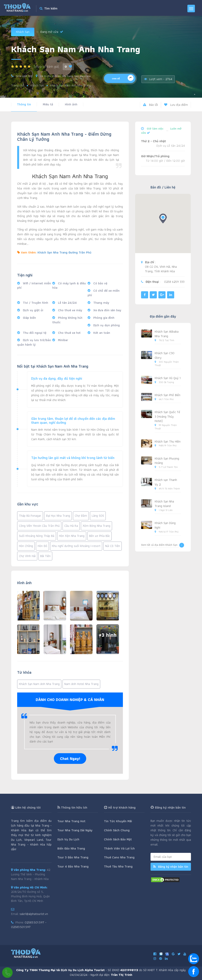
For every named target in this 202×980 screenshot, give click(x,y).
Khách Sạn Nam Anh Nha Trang (39, 684)
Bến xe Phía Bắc (100, 536)
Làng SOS (98, 516)
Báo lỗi (150, 105)
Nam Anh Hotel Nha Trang (81, 684)
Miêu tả (48, 104)
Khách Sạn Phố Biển (167, 395)
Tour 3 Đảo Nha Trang (73, 857)
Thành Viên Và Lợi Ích (119, 848)
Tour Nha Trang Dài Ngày (75, 830)
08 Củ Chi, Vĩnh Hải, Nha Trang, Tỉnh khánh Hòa (65, 76)
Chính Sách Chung (117, 830)
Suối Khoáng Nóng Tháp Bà (37, 536)
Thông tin (24, 104)
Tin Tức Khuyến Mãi (118, 821)
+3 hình (108, 635)
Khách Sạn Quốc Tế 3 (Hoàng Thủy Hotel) (167, 417)
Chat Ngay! (70, 759)
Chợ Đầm (81, 516)
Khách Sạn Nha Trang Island (164, 504)
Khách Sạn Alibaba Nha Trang (167, 334)
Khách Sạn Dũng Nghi (165, 525)
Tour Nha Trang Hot (71, 821)
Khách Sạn (23, 32)
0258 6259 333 (24, 76)
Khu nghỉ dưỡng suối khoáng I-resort (76, 546)
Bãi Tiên (45, 556)
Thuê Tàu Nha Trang (118, 866)
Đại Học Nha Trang (58, 516)
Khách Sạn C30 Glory (165, 355)
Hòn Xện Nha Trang (72, 536)
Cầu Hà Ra (71, 526)
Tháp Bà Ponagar (30, 516)
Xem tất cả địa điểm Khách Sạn (163, 545)
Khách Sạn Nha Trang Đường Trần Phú (64, 252)
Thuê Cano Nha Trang (119, 857)
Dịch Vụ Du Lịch (68, 839)
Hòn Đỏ (42, 546)
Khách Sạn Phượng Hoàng (167, 461)
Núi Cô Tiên (113, 546)
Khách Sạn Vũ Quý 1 (168, 378)
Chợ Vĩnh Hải (27, 556)
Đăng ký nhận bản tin (171, 867)
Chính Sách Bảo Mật (118, 839)
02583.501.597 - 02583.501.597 (29, 925)
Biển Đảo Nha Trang (71, 848)
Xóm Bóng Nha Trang (96, 526)
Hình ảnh (71, 104)
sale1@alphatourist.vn (34, 914)
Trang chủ (18, 86)
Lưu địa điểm (176, 105)
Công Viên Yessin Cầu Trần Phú (39, 526)
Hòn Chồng (26, 546)
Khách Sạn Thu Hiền (168, 441)
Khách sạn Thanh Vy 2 (166, 482)
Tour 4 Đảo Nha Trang (73, 866)
